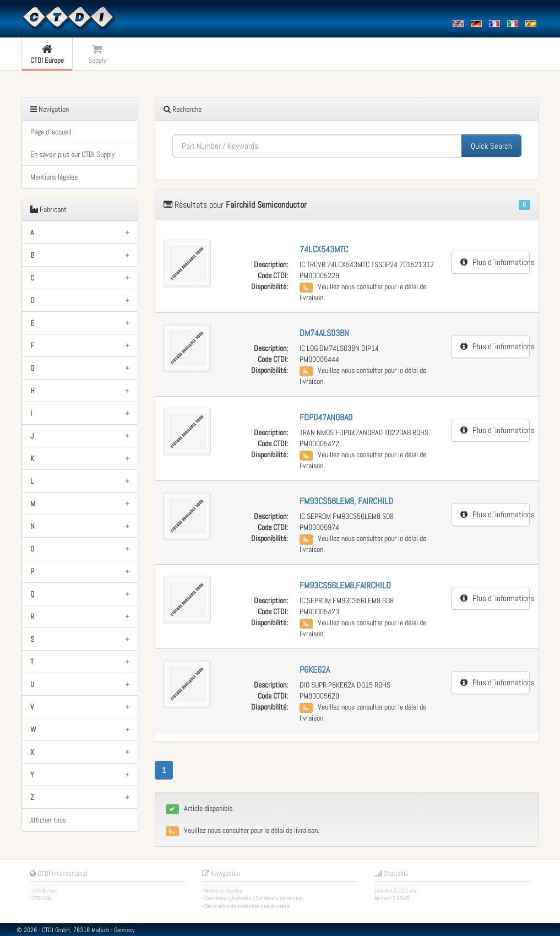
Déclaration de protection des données (247, 906)
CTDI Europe (45, 891)
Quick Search (491, 146)
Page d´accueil (51, 132)
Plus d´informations (495, 262)
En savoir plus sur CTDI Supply (73, 154)
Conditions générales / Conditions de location (254, 898)
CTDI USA (42, 898)
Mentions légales (54, 177)
